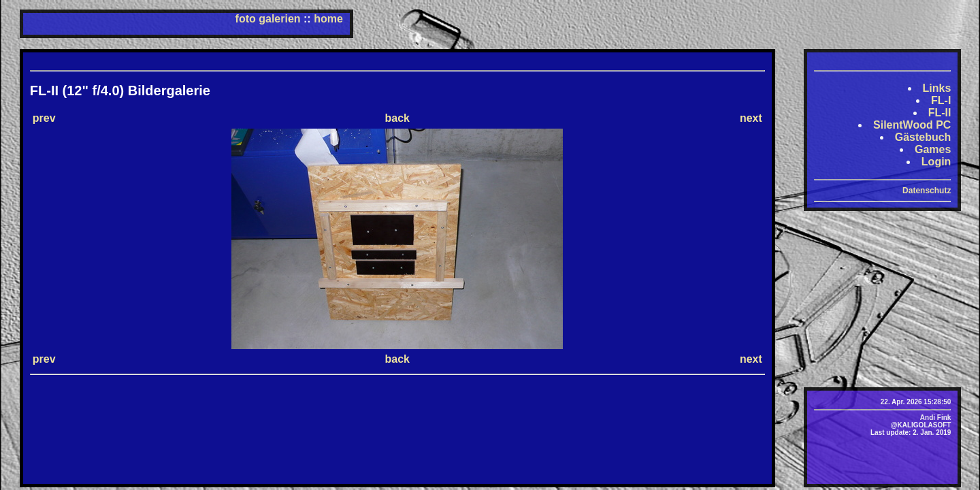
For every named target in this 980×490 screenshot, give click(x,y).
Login (936, 162)
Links (937, 88)
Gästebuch (923, 137)
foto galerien (268, 19)
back (397, 118)
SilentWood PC (912, 125)
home (328, 19)
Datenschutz (927, 191)
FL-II (940, 113)
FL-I (941, 100)
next (751, 118)
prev (44, 118)
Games (933, 149)
